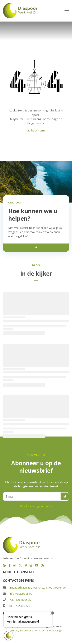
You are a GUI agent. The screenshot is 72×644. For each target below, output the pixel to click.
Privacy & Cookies (21, 630)
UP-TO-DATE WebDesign (48, 630)
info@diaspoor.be (21, 594)
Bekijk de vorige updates (36, 506)
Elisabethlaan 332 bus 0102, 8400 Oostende (38, 587)
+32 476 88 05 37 (20, 600)
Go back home (36, 130)
